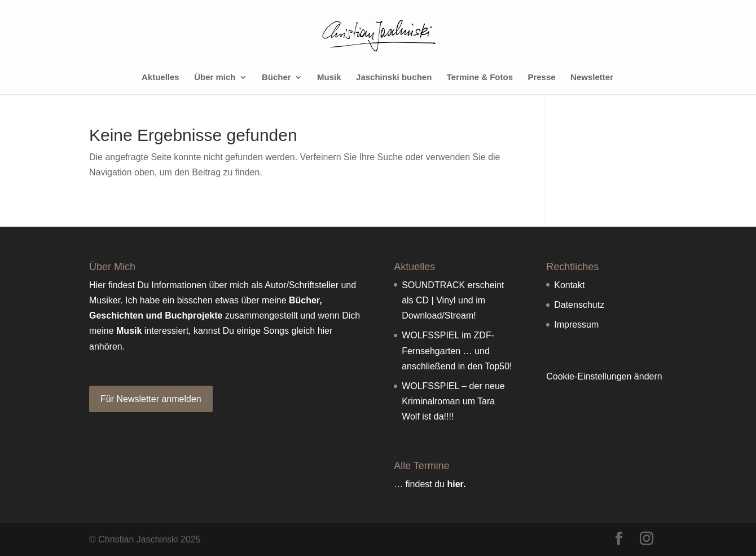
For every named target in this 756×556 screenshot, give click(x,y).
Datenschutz (579, 305)
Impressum (576, 325)
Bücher (276, 78)
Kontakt (569, 285)
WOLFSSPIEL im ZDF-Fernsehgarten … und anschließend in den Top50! (457, 350)
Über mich (215, 78)
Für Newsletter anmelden (151, 399)
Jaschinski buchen (394, 78)
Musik (329, 78)
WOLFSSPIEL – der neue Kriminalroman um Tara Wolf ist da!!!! (453, 401)
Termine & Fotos (480, 78)
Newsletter (592, 78)
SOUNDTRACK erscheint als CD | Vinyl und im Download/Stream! (453, 300)
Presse (541, 78)
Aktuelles (161, 78)
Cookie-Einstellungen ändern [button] (604, 376)
